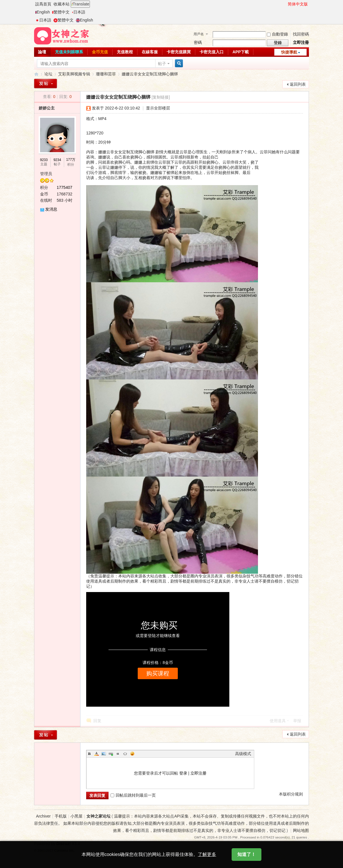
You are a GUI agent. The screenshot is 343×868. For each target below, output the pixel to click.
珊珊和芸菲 (106, 74)
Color (96, 754)
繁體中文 (61, 12)
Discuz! (64, 844)
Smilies (132, 754)
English (43, 12)
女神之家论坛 (36, 74)
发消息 (51, 209)
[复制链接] (161, 97)
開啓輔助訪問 (285, 4)
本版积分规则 (291, 794)
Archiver (43, 816)
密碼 (198, 42)
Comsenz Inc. (65, 850)
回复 (97, 721)
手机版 (61, 816)
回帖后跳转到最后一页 (133, 795)
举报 (297, 721)
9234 (57, 160)
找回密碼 (301, 34)
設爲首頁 (43, 4)
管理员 (46, 174)
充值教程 (125, 52)
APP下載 (241, 52)
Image (104, 754)
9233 (44, 160)
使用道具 (278, 721)
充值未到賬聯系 (69, 52)
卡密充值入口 (212, 52)
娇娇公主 (47, 108)
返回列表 (298, 84)
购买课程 (158, 673)
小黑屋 (76, 816)
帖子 (162, 64)
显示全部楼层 (158, 108)
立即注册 (198, 773)
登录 (183, 773)
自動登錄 (277, 34)
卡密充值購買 (179, 52)
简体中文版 (298, 4)
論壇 (42, 52)
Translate (80, 4)
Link (111, 754)
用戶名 (199, 34)
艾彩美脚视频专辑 (74, 74)
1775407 (65, 187)
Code (125, 754)
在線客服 (150, 52)
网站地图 (301, 830)
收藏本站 (62, 4)
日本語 (79, 12)
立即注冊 (301, 42)
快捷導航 (289, 52)
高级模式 (243, 754)
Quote (118, 754)
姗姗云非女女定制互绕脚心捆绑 (150, 74)
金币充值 (100, 52)
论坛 (48, 74)
